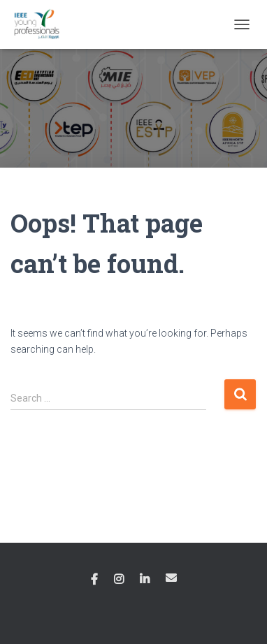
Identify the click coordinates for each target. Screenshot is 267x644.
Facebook (94, 580)
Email (171, 578)
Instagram (119, 580)
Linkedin (145, 580)
